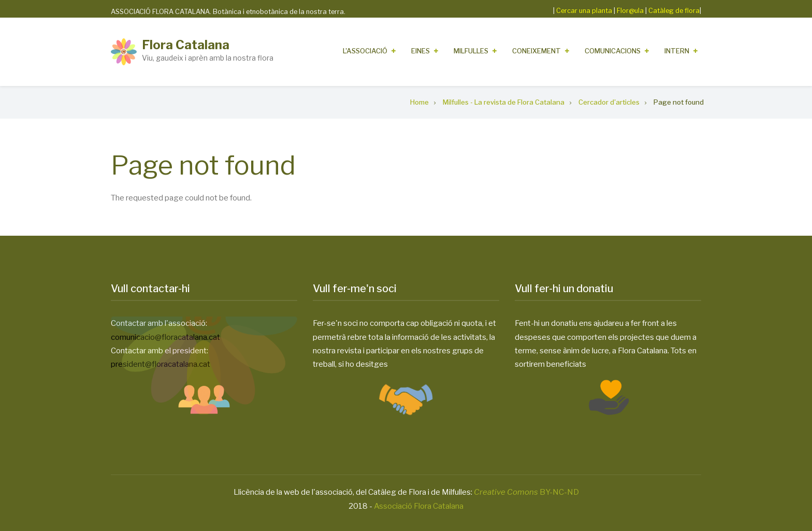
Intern (677, 51)
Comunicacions (613, 51)
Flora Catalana (186, 45)
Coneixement (536, 51)
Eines (421, 51)
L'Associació (365, 51)
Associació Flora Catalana (419, 506)
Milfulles (471, 51)
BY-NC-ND (526, 492)
